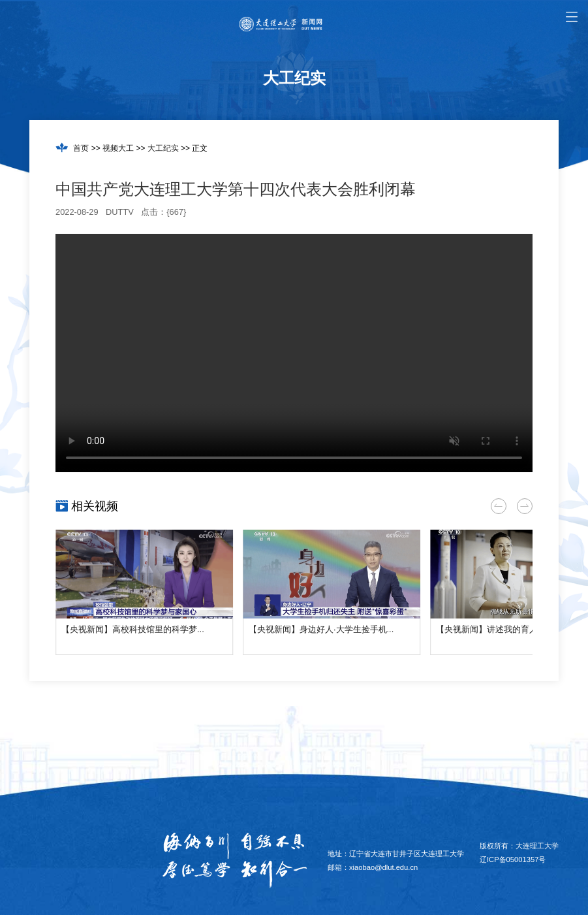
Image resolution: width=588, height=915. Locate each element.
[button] (499, 506)
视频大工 (118, 148)
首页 (81, 148)
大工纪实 (163, 148)
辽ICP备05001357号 (513, 859)
